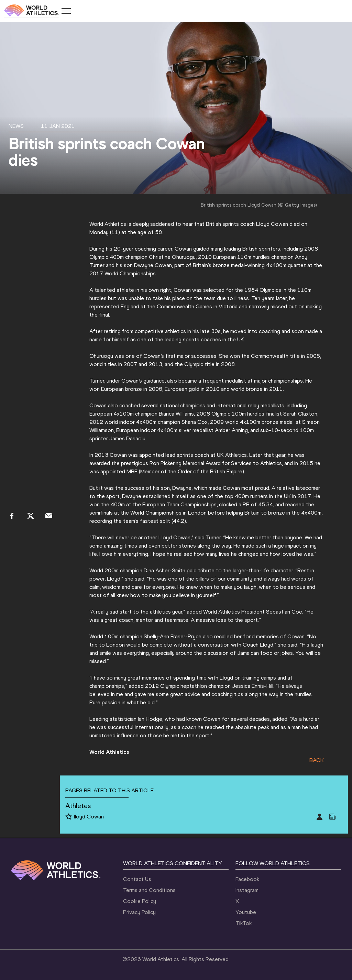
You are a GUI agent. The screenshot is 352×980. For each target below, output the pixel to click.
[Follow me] (69, 817)
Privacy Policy (139, 912)
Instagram (247, 890)
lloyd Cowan (89, 817)
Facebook (247, 879)
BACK (317, 760)
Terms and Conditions (149, 890)
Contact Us (137, 879)
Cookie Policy (140, 901)
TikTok (244, 923)
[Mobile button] (66, 11)
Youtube (246, 912)
